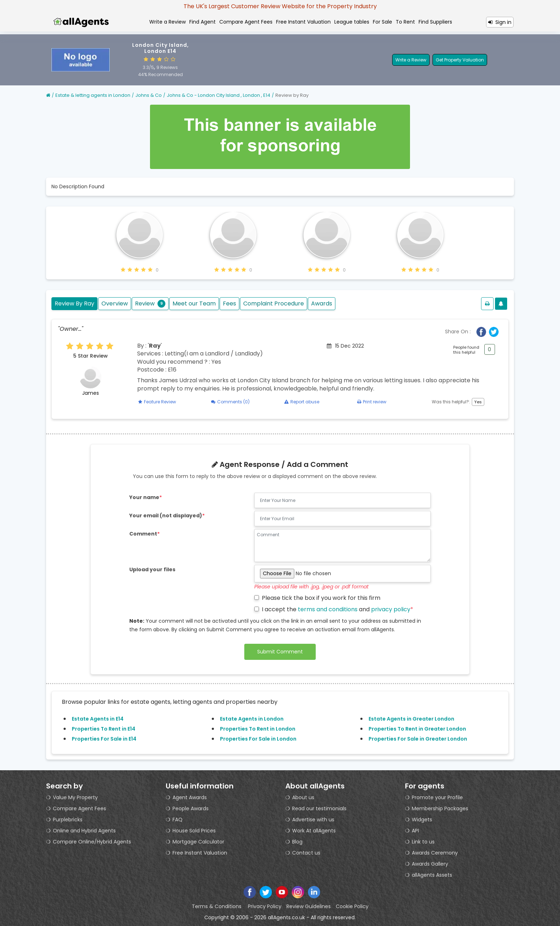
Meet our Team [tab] (194, 303)
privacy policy (391, 609)
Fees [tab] (229, 303)
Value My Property (75, 797)
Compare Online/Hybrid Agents (92, 842)
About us (303, 797)
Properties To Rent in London (258, 729)
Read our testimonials (319, 808)
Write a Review (167, 22)
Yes (478, 402)
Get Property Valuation (460, 60)
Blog (297, 842)
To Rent (405, 22)
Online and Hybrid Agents (84, 831)
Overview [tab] (115, 303)
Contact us (306, 853)
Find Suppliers (435, 22)
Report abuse (302, 402)
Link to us (423, 842)
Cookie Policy (352, 906)
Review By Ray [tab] (74, 303)
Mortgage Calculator (198, 842)
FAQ (177, 820)
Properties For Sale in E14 (104, 739)
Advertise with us (313, 820)
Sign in (500, 22)
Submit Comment (280, 652)
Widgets (422, 820)
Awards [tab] (322, 303)
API (415, 831)
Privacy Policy (265, 906)
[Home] (48, 95)
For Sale (382, 22)
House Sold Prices (194, 831)
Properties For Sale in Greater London (418, 739)
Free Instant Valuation (303, 22)
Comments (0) (230, 402)
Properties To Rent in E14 (104, 729)
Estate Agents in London (252, 719)
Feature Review (157, 402)
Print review (372, 402)
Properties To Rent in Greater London (417, 729)
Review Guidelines (309, 906)
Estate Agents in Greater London (411, 719)
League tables (352, 22)
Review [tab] (150, 303)
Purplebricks (68, 820)
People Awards (191, 808)
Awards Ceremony (435, 853)
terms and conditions (328, 609)
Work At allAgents (314, 831)
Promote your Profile (437, 797)
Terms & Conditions (217, 906)
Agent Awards (190, 797)
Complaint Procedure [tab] (274, 303)
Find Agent (202, 22)
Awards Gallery (430, 864)
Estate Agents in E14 (98, 719)
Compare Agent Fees (246, 22)
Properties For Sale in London (258, 739)
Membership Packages (440, 808)
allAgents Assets (432, 875)
